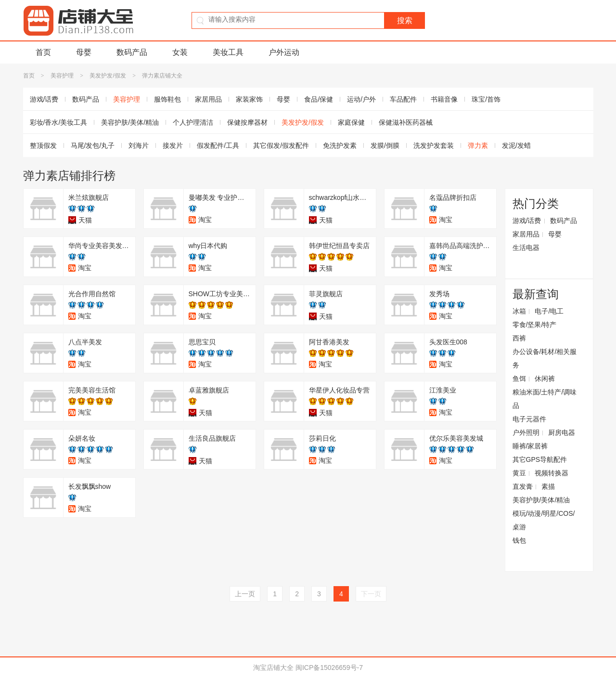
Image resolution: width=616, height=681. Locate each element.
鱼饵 (519, 379)
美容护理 (62, 76)
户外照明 (526, 432)
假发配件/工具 (218, 145)
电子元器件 (529, 419)
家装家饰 (249, 99)
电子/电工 (549, 311)
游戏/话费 (44, 99)
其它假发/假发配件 (281, 145)
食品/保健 (319, 99)
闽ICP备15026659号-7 (329, 668)
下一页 (371, 594)
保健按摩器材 (247, 122)
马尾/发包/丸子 (93, 145)
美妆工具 (228, 52)
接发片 (173, 145)
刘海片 (139, 145)
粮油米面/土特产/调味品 (545, 399)
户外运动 (284, 52)
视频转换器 (552, 473)
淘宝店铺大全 (273, 668)
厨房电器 (562, 432)
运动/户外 (361, 99)
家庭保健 (351, 122)
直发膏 (523, 486)
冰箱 (519, 311)
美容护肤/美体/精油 (130, 122)
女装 (180, 52)
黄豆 (519, 473)
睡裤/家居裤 (530, 446)
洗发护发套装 (434, 145)
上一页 (245, 594)
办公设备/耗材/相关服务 (545, 358)
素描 (548, 486)
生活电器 (526, 248)
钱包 (519, 540)
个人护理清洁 (193, 122)
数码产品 (132, 52)
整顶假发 (43, 145)
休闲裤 (545, 379)
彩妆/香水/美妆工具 (59, 122)
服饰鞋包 (167, 99)
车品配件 (403, 99)
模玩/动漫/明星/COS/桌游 (544, 520)
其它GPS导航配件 (540, 459)
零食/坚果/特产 (535, 325)
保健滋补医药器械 (406, 122)
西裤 (519, 338)
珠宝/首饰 (486, 99)
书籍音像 (444, 99)
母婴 (84, 52)
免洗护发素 (340, 145)
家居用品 (208, 99)
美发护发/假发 (108, 76)
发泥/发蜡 (516, 145)
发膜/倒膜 (385, 145)
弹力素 (478, 145)
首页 (43, 52)
